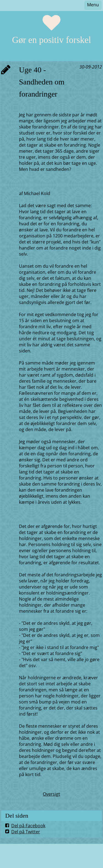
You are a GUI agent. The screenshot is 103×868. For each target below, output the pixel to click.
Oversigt (51, 794)
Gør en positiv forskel (52, 40)
